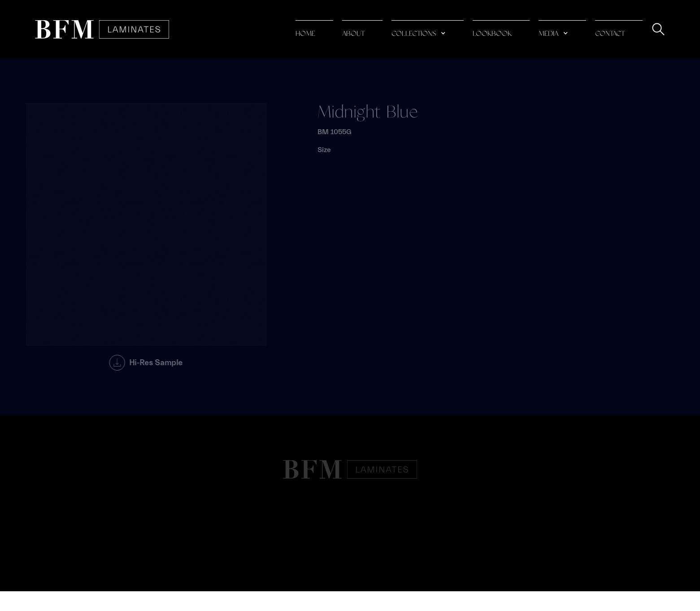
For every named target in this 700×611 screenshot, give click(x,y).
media (548, 34)
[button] (428, 29)
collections (414, 34)
